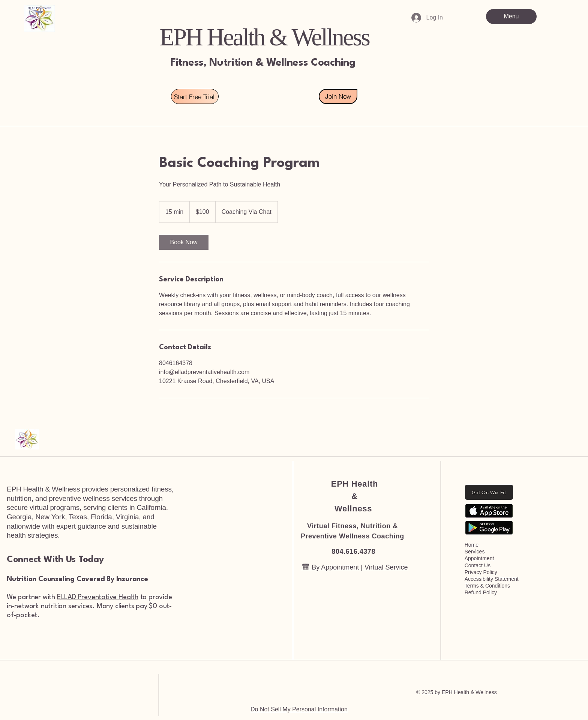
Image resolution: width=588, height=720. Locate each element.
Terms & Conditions (487, 586)
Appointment (479, 558)
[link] (184, 242)
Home (472, 545)
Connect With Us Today (55, 560)
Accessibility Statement (492, 579)
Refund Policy (481, 592)
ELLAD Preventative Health (98, 597)
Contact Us (478, 565)
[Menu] (511, 17)
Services (475, 552)
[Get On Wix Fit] (489, 492)
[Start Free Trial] (195, 96)
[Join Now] (338, 96)
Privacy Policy (481, 572)
